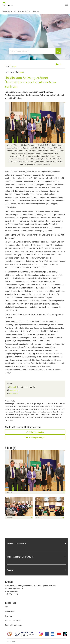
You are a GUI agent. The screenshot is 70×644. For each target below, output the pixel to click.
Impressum (9, 616)
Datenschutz (10, 611)
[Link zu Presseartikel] (24, 11)
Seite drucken (14, 390)
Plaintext (13, 387)
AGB (7, 607)
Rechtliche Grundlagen (14, 625)
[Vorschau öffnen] (35, 123)
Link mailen (14, 394)
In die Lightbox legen (35, 438)
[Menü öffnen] (65, 65)
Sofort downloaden (35, 432)
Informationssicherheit (14, 621)
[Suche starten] (58, 51)
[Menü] (67, 4)
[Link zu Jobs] (36, 11)
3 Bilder (21, 72)
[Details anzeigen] (63, 492)
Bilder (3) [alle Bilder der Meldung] (10, 448)
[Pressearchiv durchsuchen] (35, 51)
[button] (59, 65)
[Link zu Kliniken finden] (9, 11)
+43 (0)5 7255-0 (12, 594)
